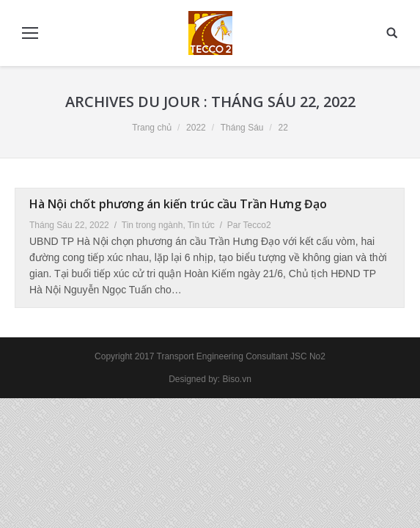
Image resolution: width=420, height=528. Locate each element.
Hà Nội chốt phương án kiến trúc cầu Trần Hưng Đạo (178, 204)
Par (249, 225)
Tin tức (201, 225)
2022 (196, 128)
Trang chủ (152, 128)
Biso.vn (237, 379)
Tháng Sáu (242, 128)
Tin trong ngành (152, 225)
